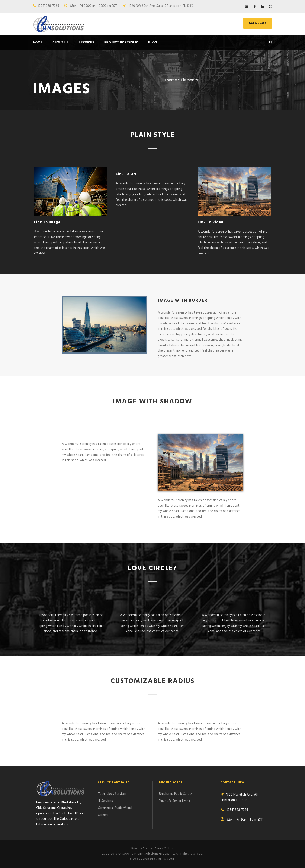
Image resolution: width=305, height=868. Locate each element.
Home (38, 42)
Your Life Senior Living (175, 801)
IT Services (105, 801)
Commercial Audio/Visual (115, 808)
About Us (60, 42)
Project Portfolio (121, 42)
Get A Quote (258, 23)
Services (86, 42)
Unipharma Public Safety (176, 794)
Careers (103, 815)
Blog (153, 42)
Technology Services (112, 794)
